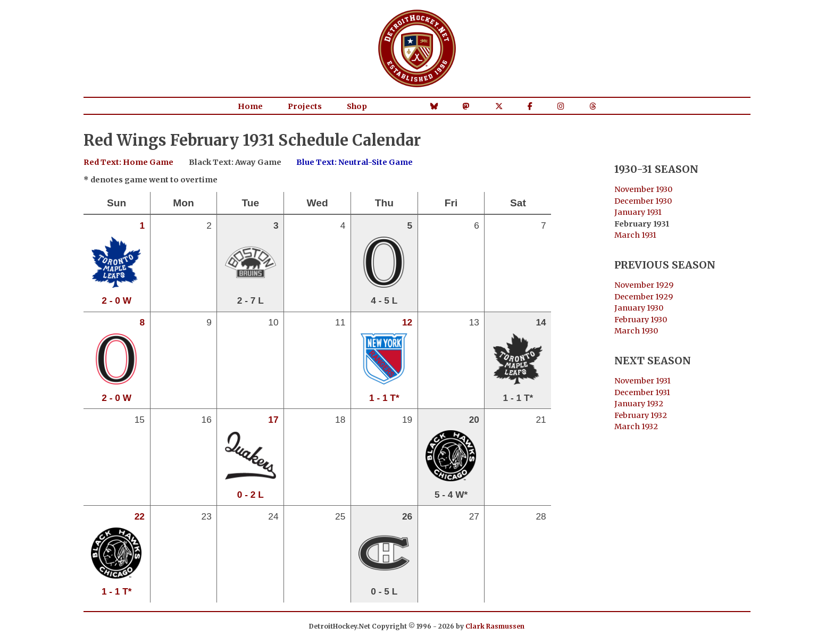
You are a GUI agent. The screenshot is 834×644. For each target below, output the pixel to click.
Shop (357, 106)
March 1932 (636, 426)
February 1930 (641, 320)
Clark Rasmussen (495, 626)
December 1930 (643, 201)
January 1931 (638, 212)
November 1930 (643, 189)
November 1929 (644, 285)
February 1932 (641, 415)
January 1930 (639, 308)
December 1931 (642, 392)
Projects (305, 106)
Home (250, 106)
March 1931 (635, 235)
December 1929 (644, 297)
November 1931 (643, 381)
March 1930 (636, 331)
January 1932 (639, 404)
